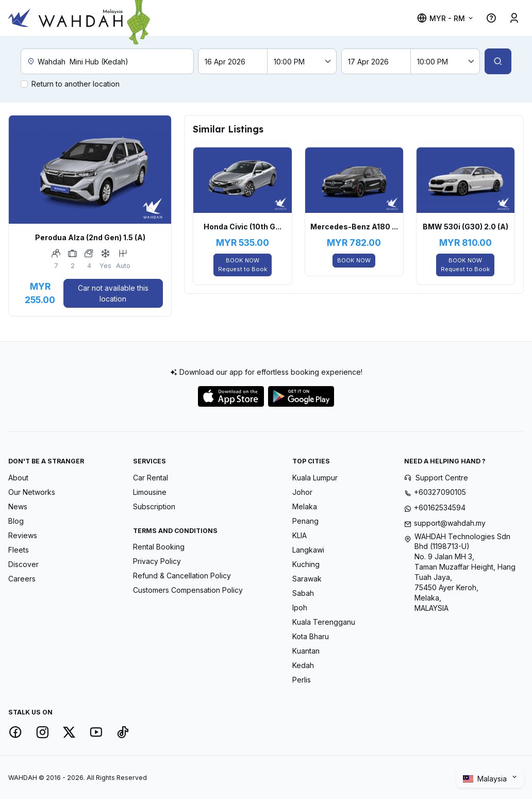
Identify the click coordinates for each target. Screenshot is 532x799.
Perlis (302, 680)
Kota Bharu (311, 636)
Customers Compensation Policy (188, 590)
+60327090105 (440, 492)
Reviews (23, 535)
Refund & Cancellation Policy (182, 576)
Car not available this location (113, 293)
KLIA (300, 535)
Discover (23, 564)
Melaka (305, 506)
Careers (22, 579)
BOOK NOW (243, 265)
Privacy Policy (157, 561)
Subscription (154, 506)
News (18, 506)
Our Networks (32, 492)
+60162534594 (440, 507)
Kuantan (306, 651)
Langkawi (308, 550)
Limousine (150, 492)
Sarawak (307, 579)
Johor (302, 492)
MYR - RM (441, 18)
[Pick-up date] (233, 61)
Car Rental (151, 478)
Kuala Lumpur (315, 478)
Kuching (306, 564)
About (18, 478)
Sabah (303, 593)
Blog (16, 521)
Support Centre (442, 478)
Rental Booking (159, 547)
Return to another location (76, 84)
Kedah (303, 665)
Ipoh (300, 607)
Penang (305, 521)
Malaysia (486, 779)
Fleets (19, 550)
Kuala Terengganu (324, 622)
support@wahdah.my (450, 523)
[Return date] (376, 61)
